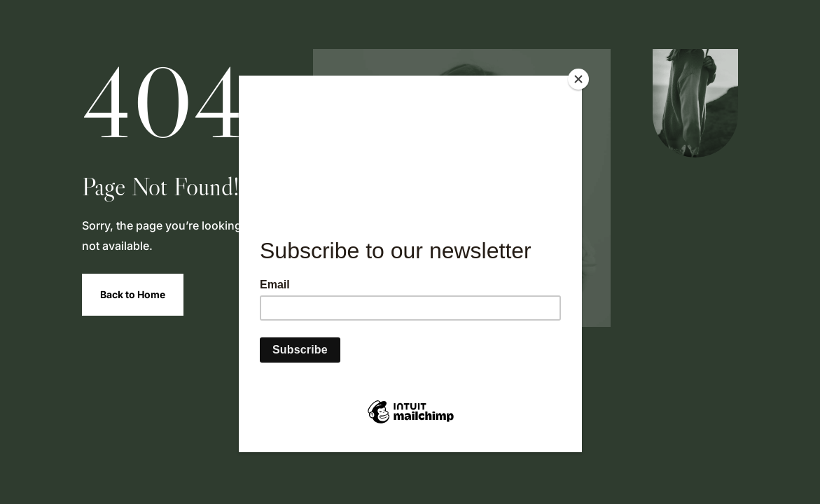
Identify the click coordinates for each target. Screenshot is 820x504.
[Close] (578, 79)
